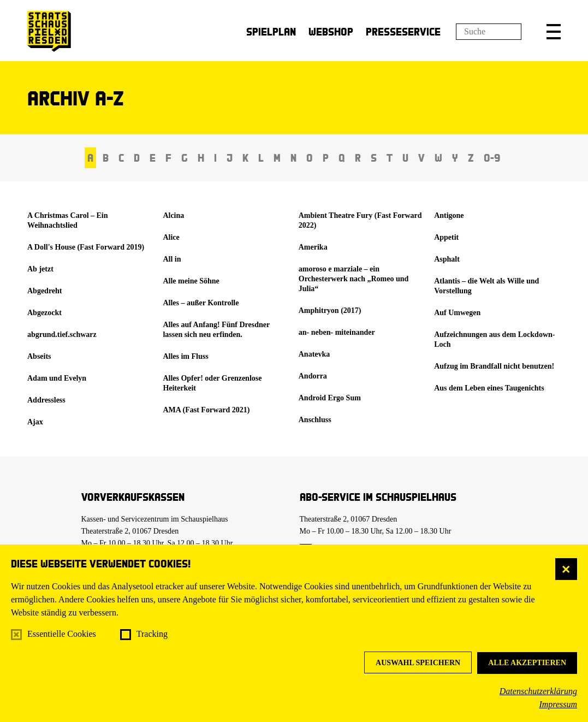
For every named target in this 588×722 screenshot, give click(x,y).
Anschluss (315, 420)
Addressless (46, 400)
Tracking (152, 634)
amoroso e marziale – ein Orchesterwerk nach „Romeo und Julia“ (354, 279)
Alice (171, 237)
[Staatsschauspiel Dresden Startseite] (49, 31)
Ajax (35, 422)
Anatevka (314, 354)
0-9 (492, 158)
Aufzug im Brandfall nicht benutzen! (494, 366)
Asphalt (447, 259)
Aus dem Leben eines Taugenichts (489, 388)
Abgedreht (45, 291)
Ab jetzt (40, 269)
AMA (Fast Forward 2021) (206, 410)
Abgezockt (44, 313)
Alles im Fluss (185, 356)
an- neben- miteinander (337, 332)
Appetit (446, 237)
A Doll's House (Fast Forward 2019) (86, 247)
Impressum (558, 704)
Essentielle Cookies (62, 634)
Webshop (331, 31)
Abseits (39, 356)
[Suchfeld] (489, 32)
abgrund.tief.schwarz (62, 335)
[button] (554, 32)
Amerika (313, 247)
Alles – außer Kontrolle (201, 303)
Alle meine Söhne (191, 281)
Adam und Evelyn (57, 378)
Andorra (313, 376)
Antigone (449, 215)
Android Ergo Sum (330, 398)
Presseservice (403, 31)
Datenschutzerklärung (538, 691)
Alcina (173, 215)
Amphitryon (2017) (330, 310)
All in (172, 259)
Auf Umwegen (457, 313)
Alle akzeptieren (527, 663)
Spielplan (271, 31)
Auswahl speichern (418, 663)
